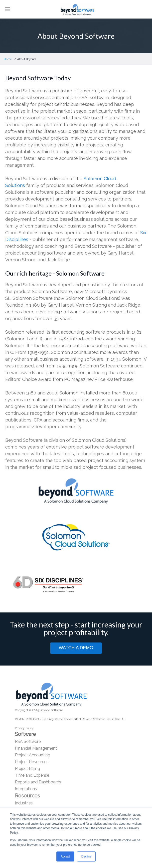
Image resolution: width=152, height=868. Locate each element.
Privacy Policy (24, 728)
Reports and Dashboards (38, 782)
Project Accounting (33, 755)
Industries (24, 803)
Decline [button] (86, 856)
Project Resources (32, 762)
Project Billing (27, 769)
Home (8, 59)
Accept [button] (65, 856)
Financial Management (36, 748)
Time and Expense (32, 775)
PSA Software (28, 741)
